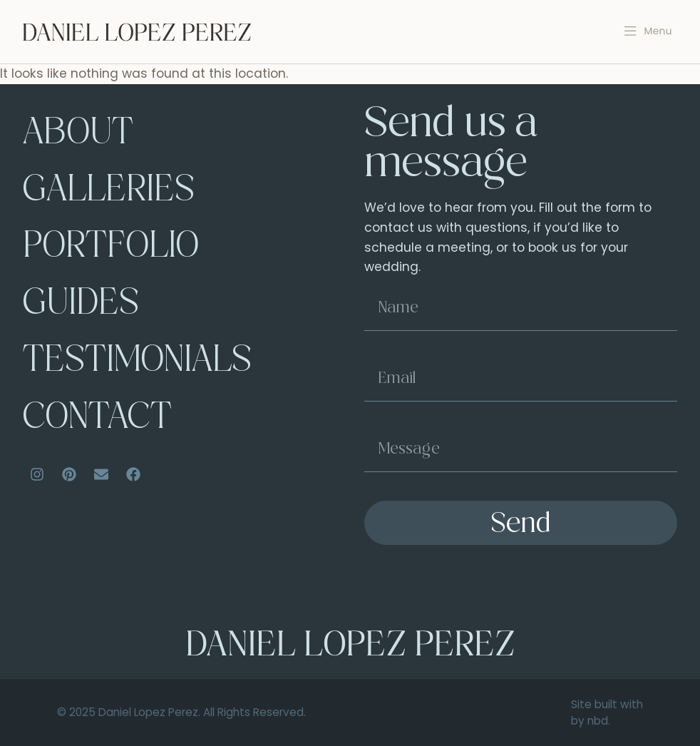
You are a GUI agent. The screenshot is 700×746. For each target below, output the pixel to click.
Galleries (110, 192)
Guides (81, 306)
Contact (97, 420)
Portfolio (111, 249)
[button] (648, 31)
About (78, 135)
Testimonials (138, 363)
